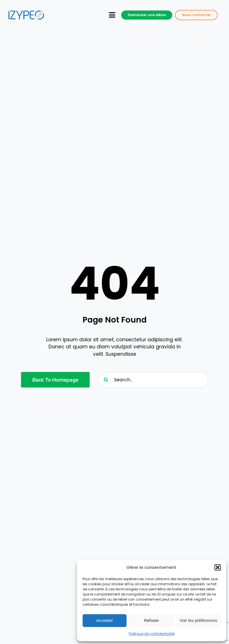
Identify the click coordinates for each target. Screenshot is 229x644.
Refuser (152, 620)
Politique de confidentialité (152, 634)
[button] (218, 567)
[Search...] (153, 380)
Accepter (105, 620)
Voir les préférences (198, 620)
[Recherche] (106, 380)
